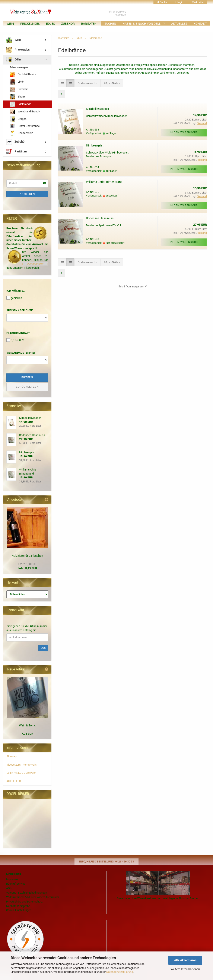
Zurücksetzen (27, 387)
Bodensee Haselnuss (100, 218)
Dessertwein (21, 133)
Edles (50, 24)
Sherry (18, 97)
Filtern (27, 377)
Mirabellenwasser (98, 109)
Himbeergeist (95, 145)
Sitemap (11, 756)
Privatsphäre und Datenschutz (24, 902)
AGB (9, 888)
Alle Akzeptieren (185, 960)
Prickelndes (30, 24)
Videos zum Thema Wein (21, 765)
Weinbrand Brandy (25, 112)
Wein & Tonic (27, 725)
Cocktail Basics (23, 74)
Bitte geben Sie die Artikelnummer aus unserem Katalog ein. (27, 628)
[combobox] (88, 83)
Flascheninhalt (18, 333)
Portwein (19, 89)
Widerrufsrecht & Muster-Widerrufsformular (33, 897)
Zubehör (68, 24)
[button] (62, 83)
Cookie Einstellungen (19, 910)
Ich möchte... (16, 291)
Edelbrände (20, 104)
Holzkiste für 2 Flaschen (27, 556)
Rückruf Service (16, 884)
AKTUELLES (179, 24)
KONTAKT (200, 24)
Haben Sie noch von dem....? (144, 24)
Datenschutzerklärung (120, 972)
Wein (10, 24)
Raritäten (89, 24)
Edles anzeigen (19, 67)
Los (43, 648)
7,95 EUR (27, 734)
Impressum (13, 879)
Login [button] (179, 2)
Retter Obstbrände (25, 126)
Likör (17, 82)
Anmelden (27, 194)
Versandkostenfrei (21, 353)
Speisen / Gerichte (20, 310)
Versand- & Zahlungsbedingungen (27, 893)
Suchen (110, 24)
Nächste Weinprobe (18, 906)
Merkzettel (197, 2)
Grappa (18, 119)
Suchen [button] (163, 2)
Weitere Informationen (185, 969)
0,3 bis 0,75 (15, 340)
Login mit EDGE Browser (21, 773)
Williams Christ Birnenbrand (104, 182)
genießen (14, 298)
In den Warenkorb (184, 132)
